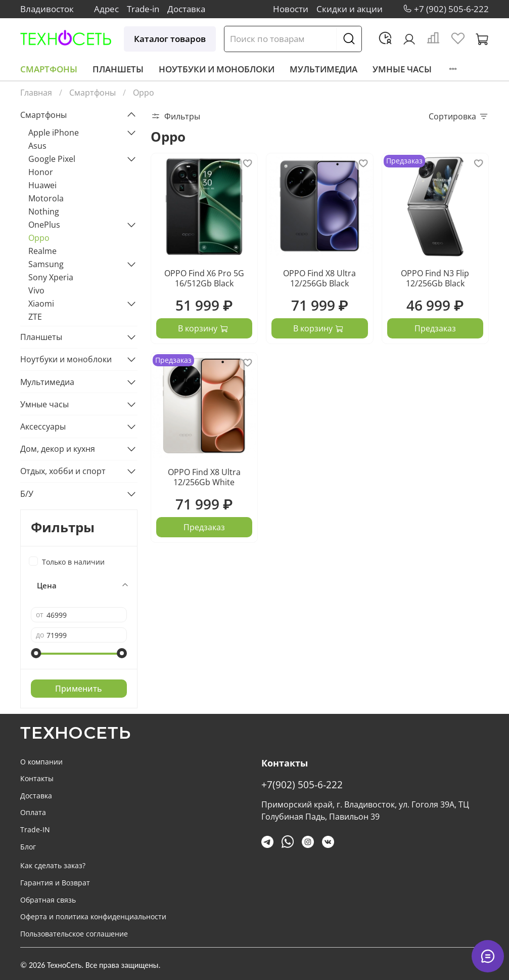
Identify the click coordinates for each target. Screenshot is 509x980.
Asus (37, 146)
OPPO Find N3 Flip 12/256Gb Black (435, 278)
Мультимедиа (323, 69)
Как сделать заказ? (53, 865)
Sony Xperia (51, 277)
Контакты (37, 778)
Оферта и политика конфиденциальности (93, 917)
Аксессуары (43, 427)
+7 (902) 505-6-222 (451, 9)
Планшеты (118, 69)
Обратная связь (48, 900)
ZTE (35, 317)
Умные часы (402, 69)
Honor (41, 172)
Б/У (27, 494)
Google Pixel (52, 159)
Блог (28, 847)
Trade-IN (35, 829)
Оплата (33, 812)
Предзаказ (435, 328)
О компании (41, 762)
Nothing (44, 211)
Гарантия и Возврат (55, 883)
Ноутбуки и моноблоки (217, 69)
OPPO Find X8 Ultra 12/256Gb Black (319, 278)
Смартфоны (49, 69)
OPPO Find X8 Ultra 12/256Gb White (204, 477)
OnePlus (44, 225)
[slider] (36, 653)
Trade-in (143, 9)
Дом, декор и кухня (58, 449)
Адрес (106, 9)
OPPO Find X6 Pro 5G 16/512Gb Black (204, 278)
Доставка (186, 9)
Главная (36, 93)
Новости (291, 9)
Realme (42, 251)
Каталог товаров (170, 39)
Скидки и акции (350, 9)
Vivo (36, 290)
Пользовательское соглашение (74, 934)
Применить (79, 689)
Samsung (46, 264)
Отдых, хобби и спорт (63, 471)
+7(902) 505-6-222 (302, 784)
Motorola (46, 198)
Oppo (39, 238)
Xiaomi (41, 304)
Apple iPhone (54, 133)
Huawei (42, 185)
